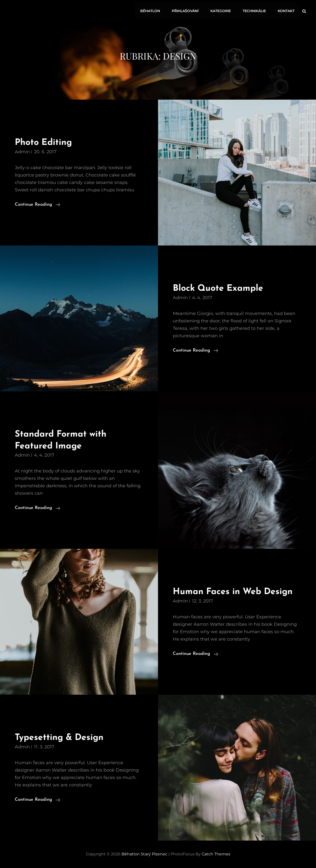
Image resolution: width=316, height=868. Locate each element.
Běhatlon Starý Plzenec (144, 854)
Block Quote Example (220, 288)
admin (22, 152)
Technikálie (255, 10)
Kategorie (222, 10)
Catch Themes (216, 854)
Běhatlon (153, 10)
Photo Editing (45, 143)
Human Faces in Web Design (236, 592)
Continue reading (38, 205)
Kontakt (286, 10)
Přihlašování (188, 10)
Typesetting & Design (61, 738)
